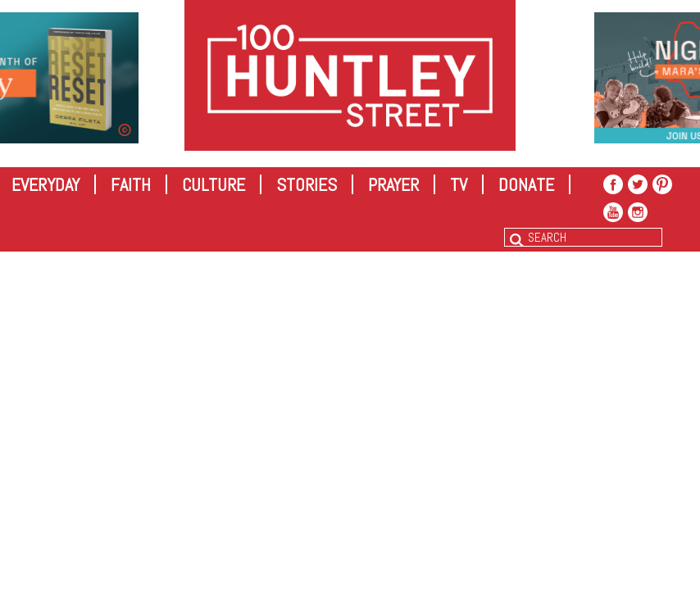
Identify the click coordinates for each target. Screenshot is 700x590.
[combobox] (583, 237)
